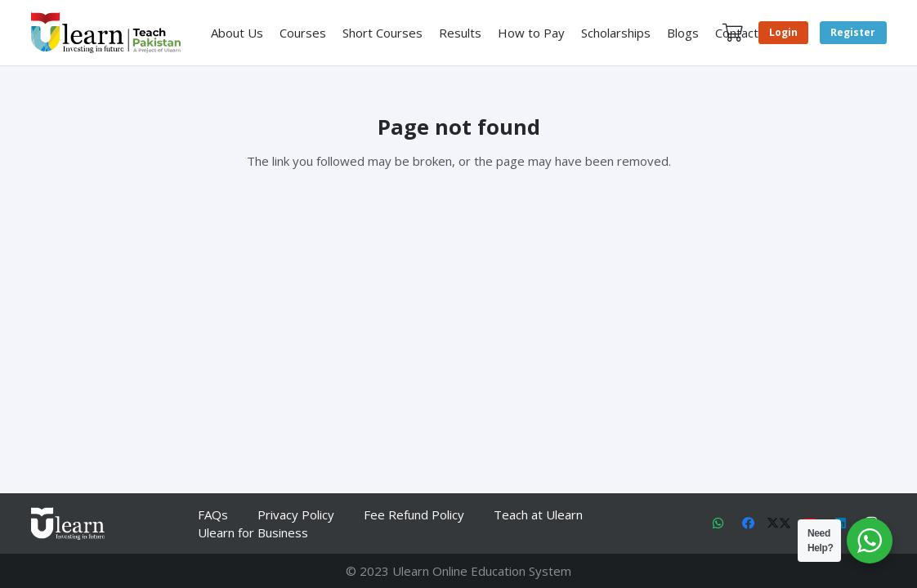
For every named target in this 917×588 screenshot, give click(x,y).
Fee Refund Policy (414, 514)
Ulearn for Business (253, 532)
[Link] (106, 33)
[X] (780, 523)
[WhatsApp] (718, 523)
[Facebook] (749, 523)
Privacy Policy (296, 514)
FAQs (213, 514)
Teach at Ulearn (538, 514)
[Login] (783, 33)
